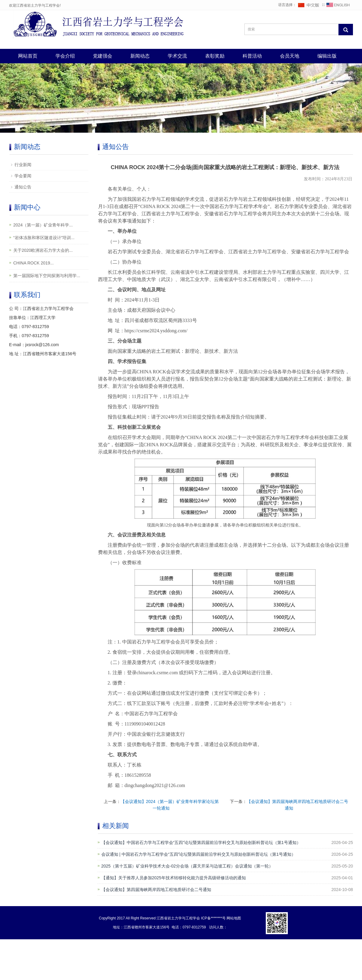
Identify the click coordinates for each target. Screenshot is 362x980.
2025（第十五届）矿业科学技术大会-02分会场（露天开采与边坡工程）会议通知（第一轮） (187, 866)
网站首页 (28, 56)
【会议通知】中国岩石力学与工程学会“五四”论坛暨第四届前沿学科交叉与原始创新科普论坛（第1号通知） (201, 842)
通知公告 (23, 187)
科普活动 (252, 56)
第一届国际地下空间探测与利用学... (47, 276)
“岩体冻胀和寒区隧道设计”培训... (44, 238)
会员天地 (290, 56)
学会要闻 (23, 176)
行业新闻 (23, 165)
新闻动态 (140, 56)
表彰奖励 (215, 56)
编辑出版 (327, 56)
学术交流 (177, 56)
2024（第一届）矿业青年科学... (43, 225)
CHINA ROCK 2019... (33, 263)
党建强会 (103, 56)
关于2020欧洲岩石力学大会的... (43, 250)
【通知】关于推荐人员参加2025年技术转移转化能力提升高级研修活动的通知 (174, 878)
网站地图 (234, 918)
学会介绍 (65, 56)
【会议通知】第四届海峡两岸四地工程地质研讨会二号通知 (156, 890)
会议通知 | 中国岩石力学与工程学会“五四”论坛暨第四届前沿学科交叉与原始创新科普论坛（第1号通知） (199, 854)
